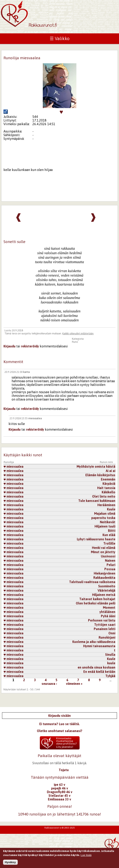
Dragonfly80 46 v (60, 792)
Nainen (110, 560)
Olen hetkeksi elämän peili (96, 603)
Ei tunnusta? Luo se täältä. (59, 724)
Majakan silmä (105, 513)
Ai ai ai (111, 471)
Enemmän (108, 479)
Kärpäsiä (109, 484)
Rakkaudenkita (104, 578)
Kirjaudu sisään (59, 716)
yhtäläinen (107, 612)
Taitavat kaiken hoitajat (97, 599)
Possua (110, 569)
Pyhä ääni (108, 616)
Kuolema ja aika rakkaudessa (94, 642)
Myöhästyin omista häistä (96, 466)
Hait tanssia (106, 488)
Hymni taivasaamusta (99, 646)
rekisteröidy (30, 346)
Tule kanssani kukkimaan (97, 501)
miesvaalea (35, 418)
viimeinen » (74, 684)
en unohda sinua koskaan (96, 667)
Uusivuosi (108, 556)
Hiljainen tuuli (105, 526)
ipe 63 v (59, 785)
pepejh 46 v (60, 788)
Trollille (109, 543)
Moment (109, 607)
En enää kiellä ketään (99, 672)
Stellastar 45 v (59, 796)
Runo (75, 342)
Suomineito (107, 586)
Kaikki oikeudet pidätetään (78, 333)
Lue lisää (86, 856)
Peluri (111, 565)
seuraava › (49, 684)
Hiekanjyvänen (105, 573)
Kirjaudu (9, 346)
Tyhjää (110, 676)
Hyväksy (10, 863)
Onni (112, 633)
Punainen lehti (105, 629)
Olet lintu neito (104, 496)
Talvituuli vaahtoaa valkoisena (92, 582)
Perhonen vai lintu (102, 620)
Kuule (111, 509)
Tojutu (64, 770)
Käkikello (109, 492)
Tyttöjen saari (105, 625)
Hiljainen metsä (104, 595)
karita (26, 372)
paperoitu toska (103, 518)
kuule (111, 663)
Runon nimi (106, 462)
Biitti (112, 531)
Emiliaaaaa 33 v (59, 799)
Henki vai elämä (104, 548)
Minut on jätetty (103, 552)
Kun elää (109, 535)
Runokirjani (107, 637)
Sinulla (110, 655)
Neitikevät (108, 522)
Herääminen (106, 505)
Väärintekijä (106, 590)
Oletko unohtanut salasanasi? (60, 731)
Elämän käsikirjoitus (100, 475)
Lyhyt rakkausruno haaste (96, 539)
